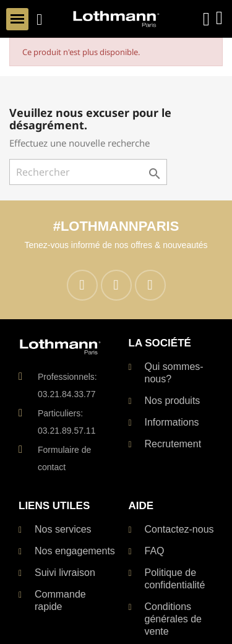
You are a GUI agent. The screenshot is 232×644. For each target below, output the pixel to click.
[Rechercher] (88, 172)
